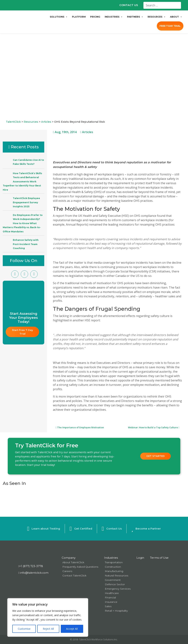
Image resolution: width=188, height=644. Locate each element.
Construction (113, 567)
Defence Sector (115, 584)
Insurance (111, 602)
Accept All (72, 629)
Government (113, 580)
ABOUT (176, 17)
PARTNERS (135, 17)
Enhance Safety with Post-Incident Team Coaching (26, 244)
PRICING (95, 17)
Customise (24, 629)
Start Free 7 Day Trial (23, 332)
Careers (67, 571)
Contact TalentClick (74, 576)
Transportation (114, 562)
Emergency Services (118, 589)
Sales (108, 606)
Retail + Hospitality (116, 611)
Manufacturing (114, 571)
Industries (111, 558)
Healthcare (112, 593)
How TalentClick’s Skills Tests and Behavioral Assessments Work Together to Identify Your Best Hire (22, 182)
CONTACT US (129, 5)
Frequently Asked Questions (80, 567)
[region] (48, 617)
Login (140, 558)
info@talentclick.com (33, 573)
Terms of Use (159, 558)
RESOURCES (157, 17)
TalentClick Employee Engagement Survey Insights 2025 (26, 202)
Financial (110, 597)
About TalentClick (73, 562)
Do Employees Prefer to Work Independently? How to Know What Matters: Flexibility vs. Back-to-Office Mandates (23, 223)
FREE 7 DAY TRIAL (170, 26)
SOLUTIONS (59, 17)
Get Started (156, 456)
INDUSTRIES (114, 17)
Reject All (48, 629)
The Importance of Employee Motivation (80, 427)
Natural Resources (116, 576)
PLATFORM (79, 17)
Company (69, 558)
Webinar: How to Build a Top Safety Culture (154, 427)
